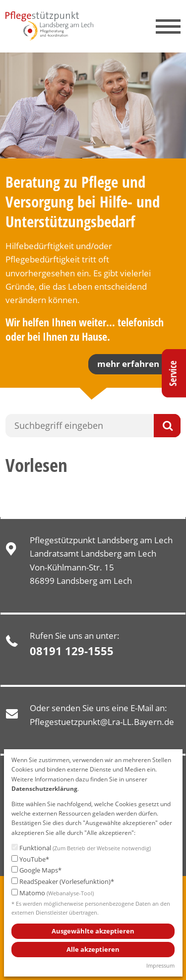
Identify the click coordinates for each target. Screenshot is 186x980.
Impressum (160, 965)
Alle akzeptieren (93, 949)
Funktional (81, 848)
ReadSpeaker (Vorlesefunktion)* (63, 882)
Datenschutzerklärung (44, 789)
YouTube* (30, 859)
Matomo (53, 893)
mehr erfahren (128, 364)
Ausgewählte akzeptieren (93, 931)
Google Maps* (36, 870)
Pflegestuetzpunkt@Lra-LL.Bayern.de (102, 722)
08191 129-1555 (72, 651)
